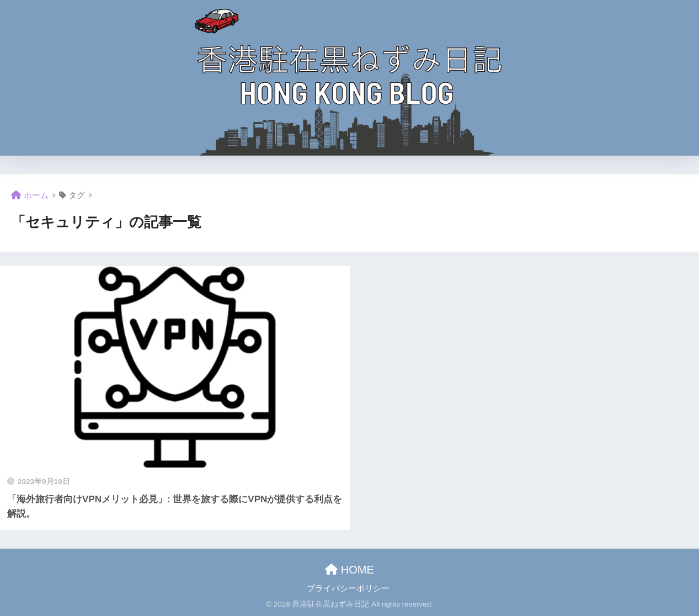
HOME (349, 570)
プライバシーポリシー (348, 588)
